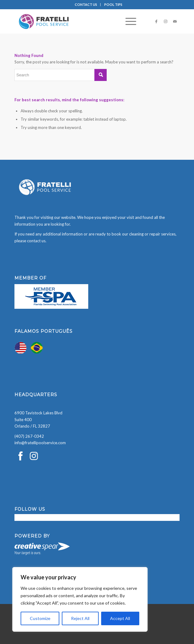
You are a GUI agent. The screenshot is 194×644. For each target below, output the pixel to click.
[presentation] (47, 632)
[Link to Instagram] (166, 21)
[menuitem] (86, 5)
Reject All (80, 618)
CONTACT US (86, 4)
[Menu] (128, 21)
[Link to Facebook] (156, 21)
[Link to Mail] (175, 21)
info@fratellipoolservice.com (40, 443)
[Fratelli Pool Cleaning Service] (80, 21)
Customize (40, 618)
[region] (80, 599)
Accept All (120, 618)
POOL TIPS (113, 4)
